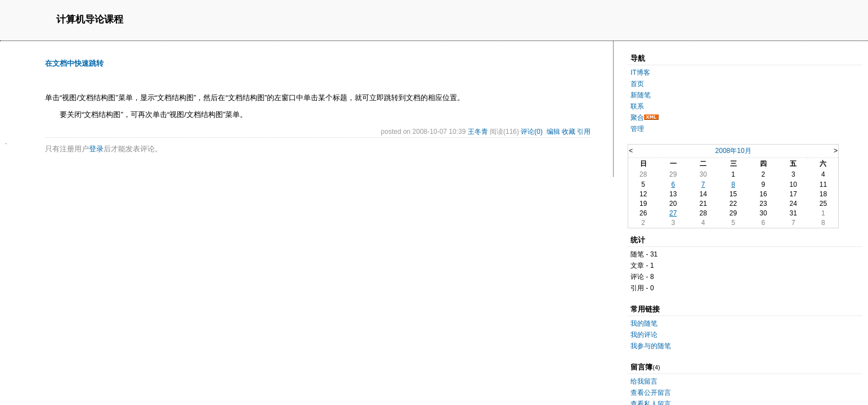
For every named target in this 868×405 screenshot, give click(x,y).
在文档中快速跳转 (74, 63)
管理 (637, 129)
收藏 (569, 132)
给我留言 (644, 381)
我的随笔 (644, 323)
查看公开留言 (651, 393)
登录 (96, 149)
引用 (584, 132)
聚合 (637, 118)
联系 (637, 106)
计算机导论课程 (90, 20)
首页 (637, 84)
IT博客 (640, 73)
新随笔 (641, 95)
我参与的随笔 (651, 346)
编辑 (553, 132)
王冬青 (478, 132)
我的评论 (644, 335)
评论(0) (532, 132)
